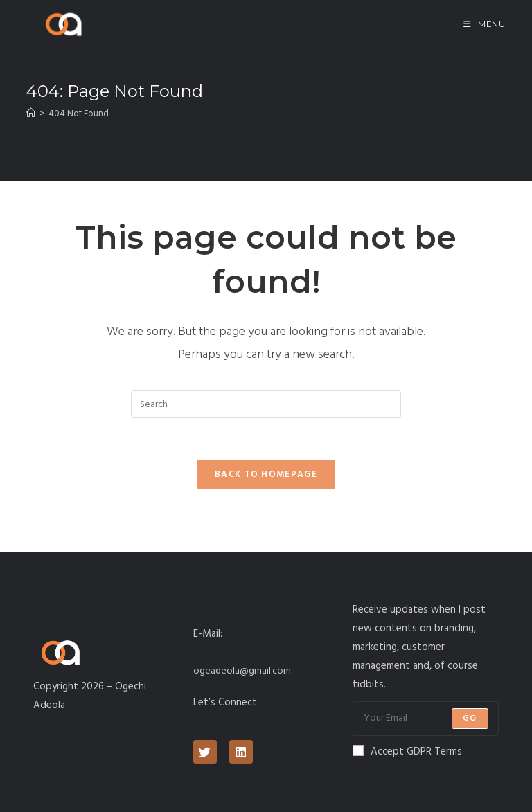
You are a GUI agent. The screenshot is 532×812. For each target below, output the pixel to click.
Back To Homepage (266, 475)
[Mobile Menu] (485, 24)
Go (470, 719)
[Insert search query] (266, 404)
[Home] (31, 114)
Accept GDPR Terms (407, 752)
